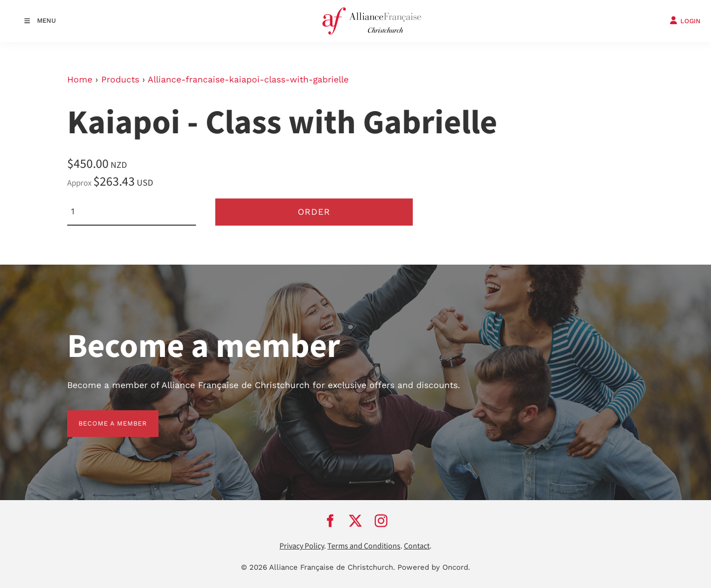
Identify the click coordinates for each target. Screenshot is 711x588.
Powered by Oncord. (434, 567)
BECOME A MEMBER (101, 416)
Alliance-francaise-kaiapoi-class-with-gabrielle (248, 79)
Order (314, 212)
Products (120, 79)
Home (80, 79)
